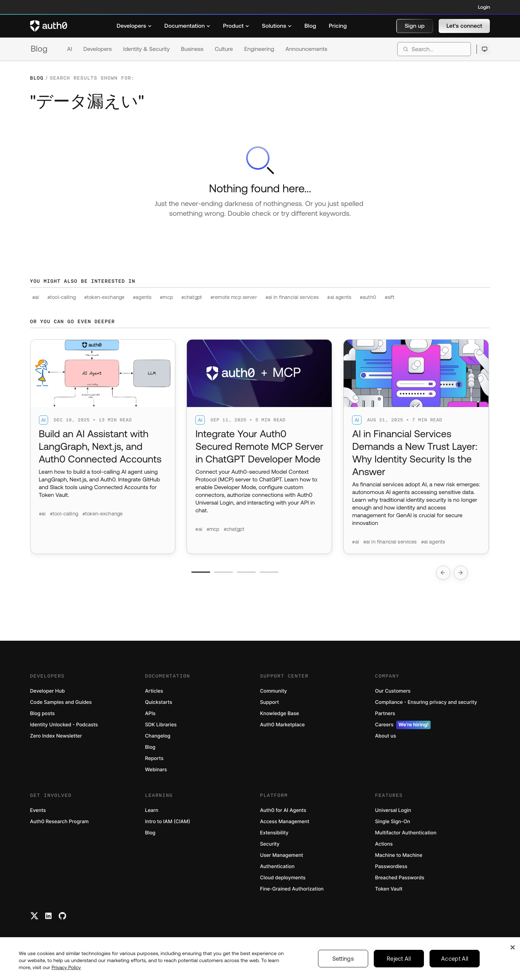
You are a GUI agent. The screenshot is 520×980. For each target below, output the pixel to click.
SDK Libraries (161, 725)
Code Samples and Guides (61, 702)
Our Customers (393, 691)
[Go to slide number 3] (246, 572)
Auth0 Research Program (59, 822)
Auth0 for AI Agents (283, 810)
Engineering (259, 49)
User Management (282, 855)
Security (270, 844)
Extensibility (274, 833)
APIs (150, 714)
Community (274, 691)
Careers (403, 725)
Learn (152, 810)
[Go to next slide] (461, 573)
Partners (385, 714)
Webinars (156, 770)
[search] (434, 49)
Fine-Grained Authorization (292, 889)
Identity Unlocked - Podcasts (64, 725)
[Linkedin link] (48, 916)
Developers (98, 49)
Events (38, 810)
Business (192, 49)
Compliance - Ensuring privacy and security (426, 702)
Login (484, 7)
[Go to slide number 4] (269, 572)
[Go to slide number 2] (224, 572)
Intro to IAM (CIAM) (168, 822)
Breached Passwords (400, 878)
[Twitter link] (34, 916)
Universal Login (393, 810)
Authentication (278, 866)
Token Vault (389, 889)
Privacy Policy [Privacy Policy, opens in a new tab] (66, 975)
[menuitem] (134, 26)
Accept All (455, 967)
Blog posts (43, 714)
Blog (39, 49)
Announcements (306, 49)
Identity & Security (146, 49)
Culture (224, 49)
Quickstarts (159, 702)
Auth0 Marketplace (283, 725)
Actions (384, 844)
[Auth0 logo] (49, 26)
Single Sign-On (393, 822)
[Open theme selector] (485, 49)
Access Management (285, 822)
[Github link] (62, 916)
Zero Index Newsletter (56, 736)
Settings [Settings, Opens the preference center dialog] (343, 967)
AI (69, 49)
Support (270, 702)
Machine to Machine (399, 855)
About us (386, 736)
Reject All (399, 967)
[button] (415, 26)
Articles (154, 691)
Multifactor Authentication (406, 833)
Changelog (158, 736)
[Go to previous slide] (443, 573)
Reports (154, 758)
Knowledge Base (280, 714)
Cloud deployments (283, 878)
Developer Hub (48, 691)
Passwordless (391, 866)
